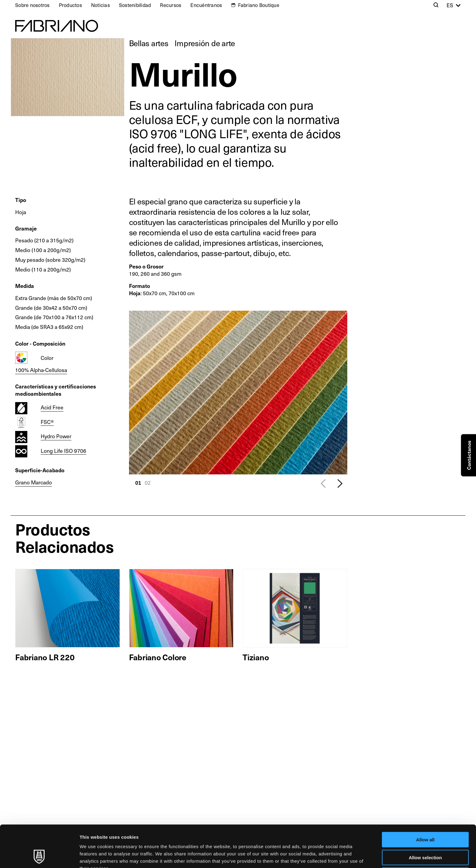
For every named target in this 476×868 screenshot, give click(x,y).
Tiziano (256, 657)
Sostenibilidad (135, 5)
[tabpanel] (238, 393)
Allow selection (425, 818)
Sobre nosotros (32, 5)
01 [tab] (138, 483)
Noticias (100, 5)
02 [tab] (148, 483)
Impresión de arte (205, 43)
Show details (319, 856)
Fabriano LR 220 (45, 657)
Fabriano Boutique (259, 5)
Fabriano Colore (158, 657)
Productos (70, 5)
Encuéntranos (206, 5)
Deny (425, 836)
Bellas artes (149, 43)
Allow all (425, 800)
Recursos (171, 5)
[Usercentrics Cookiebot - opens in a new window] (39, 856)
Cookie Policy (277, 836)
